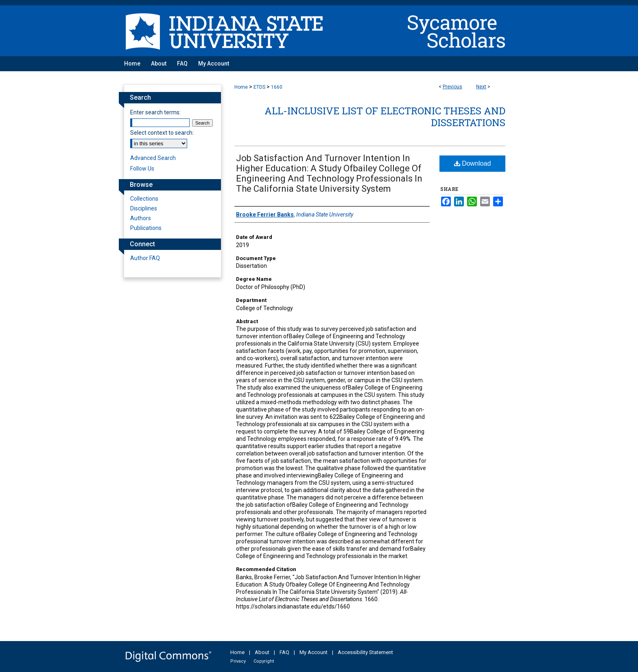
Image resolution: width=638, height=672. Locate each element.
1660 (277, 87)
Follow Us (142, 169)
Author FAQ (145, 258)
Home (241, 87)
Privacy (238, 661)
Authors (141, 218)
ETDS (259, 87)
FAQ (284, 652)
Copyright (264, 661)
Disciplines (144, 208)
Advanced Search (153, 158)
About (262, 652)
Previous (452, 87)
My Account (314, 652)
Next (481, 87)
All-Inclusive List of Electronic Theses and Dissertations (385, 117)
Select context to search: (162, 133)
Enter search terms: (155, 112)
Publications (146, 228)
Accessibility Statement (365, 652)
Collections (144, 199)
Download (473, 163)
